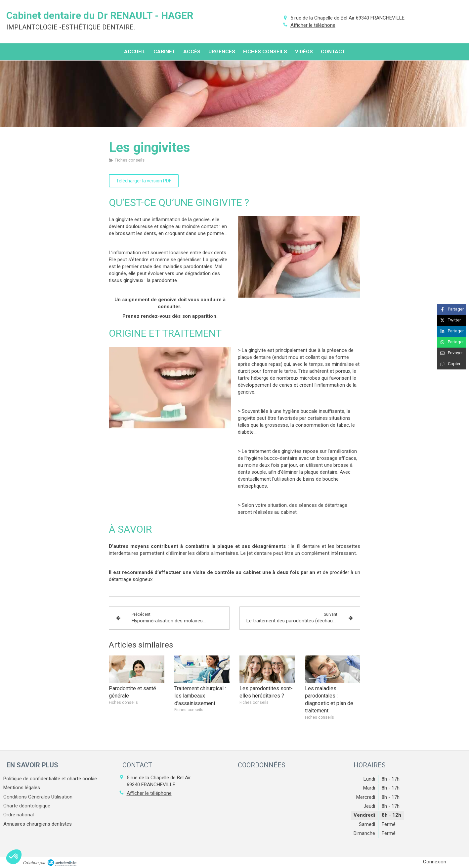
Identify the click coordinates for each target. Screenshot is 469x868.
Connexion (435, 862)
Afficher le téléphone (313, 25)
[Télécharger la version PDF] (144, 181)
